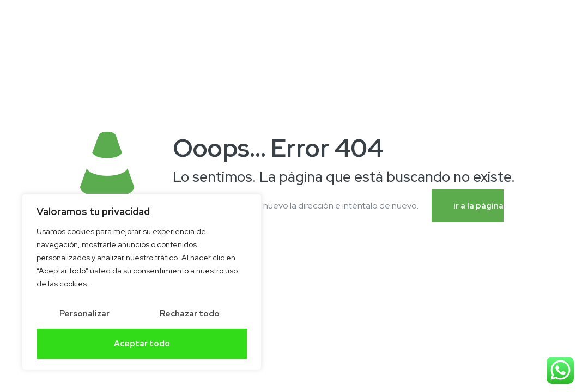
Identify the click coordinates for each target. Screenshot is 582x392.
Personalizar (84, 314)
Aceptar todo (142, 344)
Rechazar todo (190, 314)
